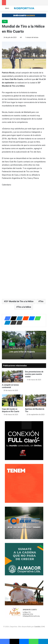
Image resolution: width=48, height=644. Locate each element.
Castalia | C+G (39, 627)
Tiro (5, 21)
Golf (12, 344)
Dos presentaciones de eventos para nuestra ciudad (34, 374)
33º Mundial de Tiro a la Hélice (19, 301)
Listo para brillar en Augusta (22, 352)
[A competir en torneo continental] (12, 377)
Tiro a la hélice (24, 307)
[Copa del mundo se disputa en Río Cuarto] (12, 401)
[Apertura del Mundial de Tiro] (36, 401)
